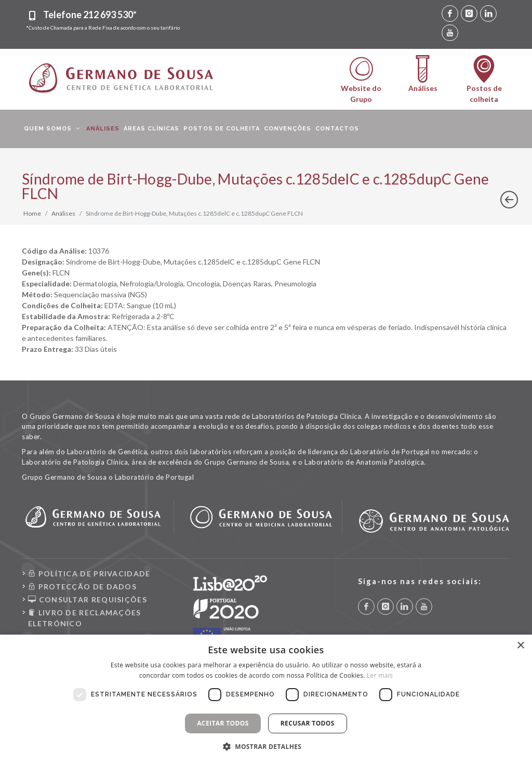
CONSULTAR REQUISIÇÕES (88, 600)
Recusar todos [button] (308, 723)
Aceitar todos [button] (223, 723)
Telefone (90, 15)
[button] (266, 746)
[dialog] (266, 699)
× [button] (520, 646)
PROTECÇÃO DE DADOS (82, 587)
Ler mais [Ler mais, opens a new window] (380, 675)
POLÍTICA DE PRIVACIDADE (89, 574)
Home (32, 213)
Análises (63, 213)
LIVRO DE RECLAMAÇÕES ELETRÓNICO (85, 617)
